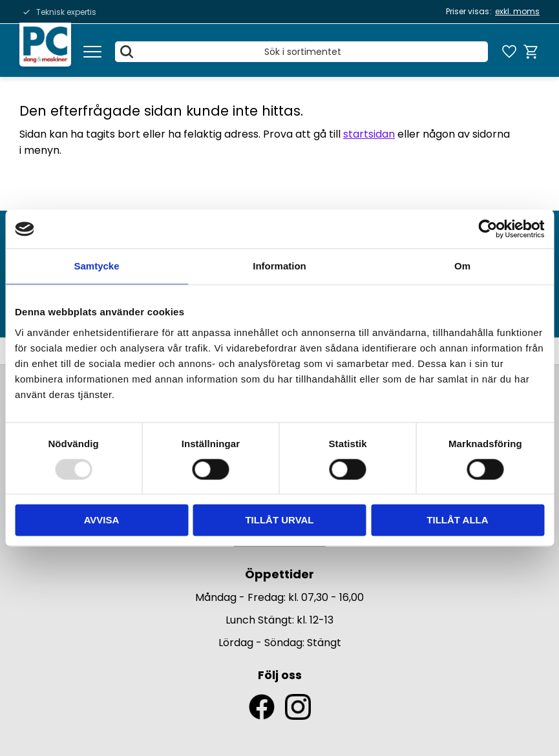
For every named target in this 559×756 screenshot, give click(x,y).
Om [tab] (462, 266)
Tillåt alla (457, 520)
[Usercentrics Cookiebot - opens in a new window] (488, 229)
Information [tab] (279, 266)
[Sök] (127, 52)
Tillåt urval (279, 520)
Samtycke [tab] (96, 266)
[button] (92, 52)
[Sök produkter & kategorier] (301, 52)
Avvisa (102, 520)
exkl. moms (517, 11)
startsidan (369, 134)
